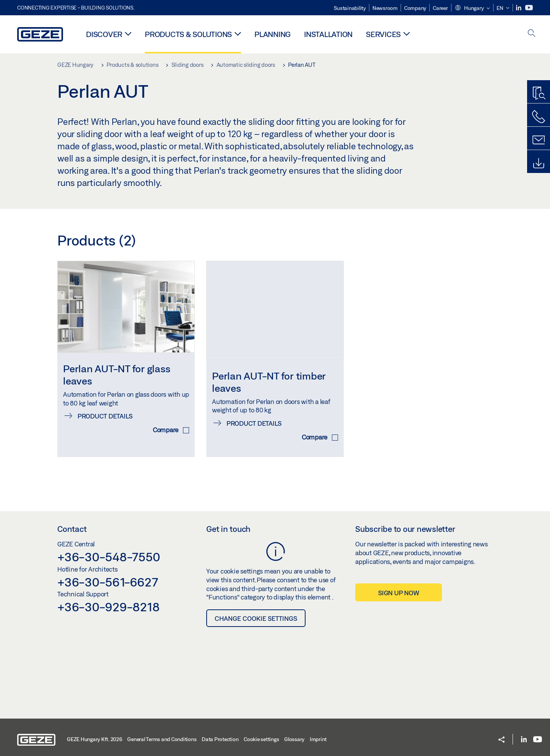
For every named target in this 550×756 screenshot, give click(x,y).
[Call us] (539, 117)
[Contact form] (539, 140)
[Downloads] (539, 163)
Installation (328, 34)
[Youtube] (529, 8)
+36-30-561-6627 (108, 575)
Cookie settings (261, 732)
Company (415, 8)
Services (383, 34)
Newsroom (385, 8)
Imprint (318, 732)
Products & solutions (188, 34)
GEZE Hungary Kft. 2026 (95, 732)
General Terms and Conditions (162, 732)
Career (440, 8)
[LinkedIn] (519, 8)
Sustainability (350, 8)
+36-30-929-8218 (108, 599)
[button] (472, 8)
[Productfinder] (539, 94)
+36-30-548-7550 (108, 549)
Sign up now (399, 586)
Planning (273, 34)
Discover (104, 34)
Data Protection (220, 732)
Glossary (294, 732)
